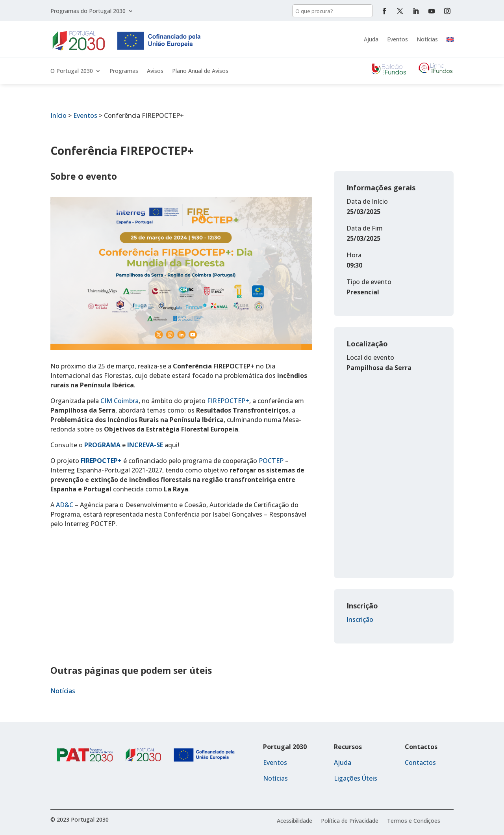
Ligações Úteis (356, 778)
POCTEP (271, 461)
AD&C (65, 505)
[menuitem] (450, 39)
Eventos (397, 39)
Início (58, 115)
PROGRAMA (102, 445)
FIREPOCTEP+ (228, 401)
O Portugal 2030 (72, 71)
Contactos (420, 762)
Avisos (155, 71)
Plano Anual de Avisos (200, 71)
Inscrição (360, 619)
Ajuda (371, 39)
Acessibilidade (295, 821)
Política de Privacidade (350, 821)
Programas (124, 71)
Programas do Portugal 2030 (88, 11)
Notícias (427, 39)
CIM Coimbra (120, 401)
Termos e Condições (414, 821)
